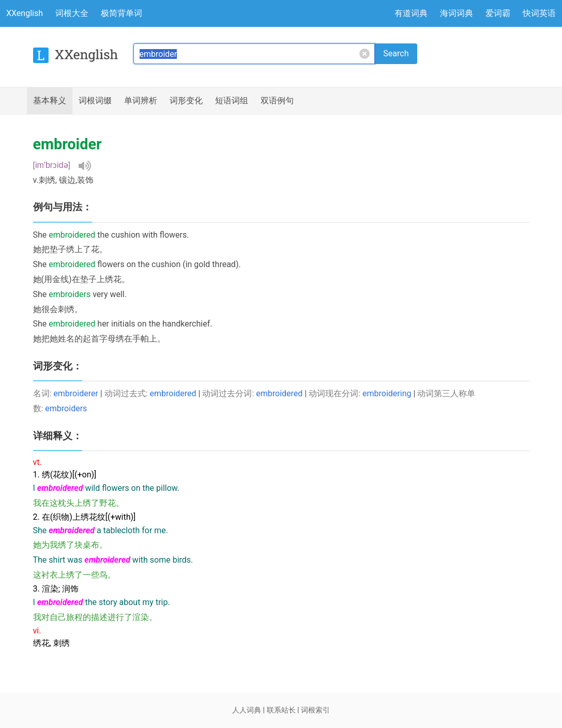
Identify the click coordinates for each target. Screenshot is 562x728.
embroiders (66, 408)
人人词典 (247, 710)
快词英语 (539, 13)
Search (396, 53)
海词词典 (457, 13)
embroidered (173, 393)
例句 (277, 101)
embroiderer (75, 393)
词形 (186, 101)
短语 (232, 101)
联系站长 (281, 710)
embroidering (387, 393)
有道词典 (411, 13)
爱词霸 (498, 13)
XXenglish (25, 13)
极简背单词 (121, 13)
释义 (50, 101)
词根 (95, 101)
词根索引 (315, 710)
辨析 (141, 101)
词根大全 (72, 13)
